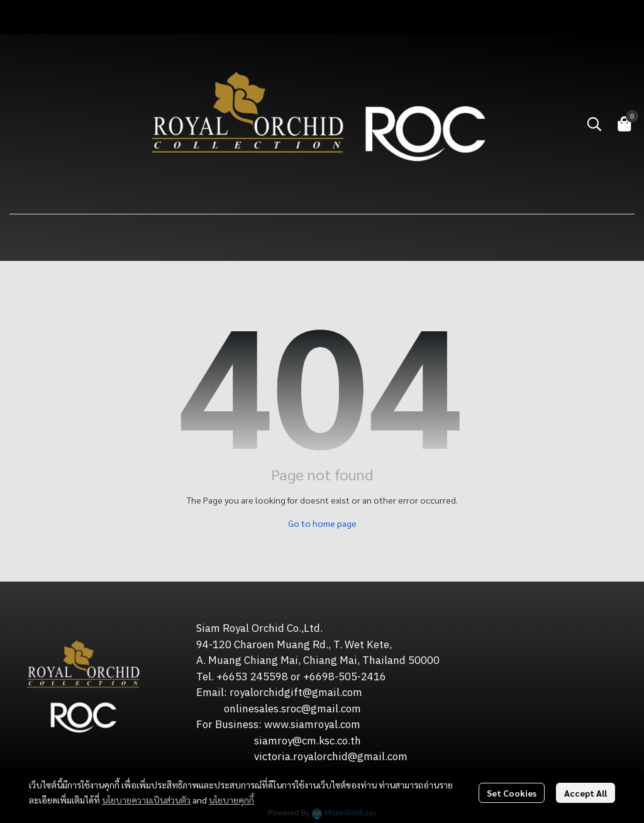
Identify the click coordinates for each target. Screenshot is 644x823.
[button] (594, 124)
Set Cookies (512, 793)
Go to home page (322, 523)
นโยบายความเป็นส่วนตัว (146, 800)
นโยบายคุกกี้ (231, 800)
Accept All (586, 793)
